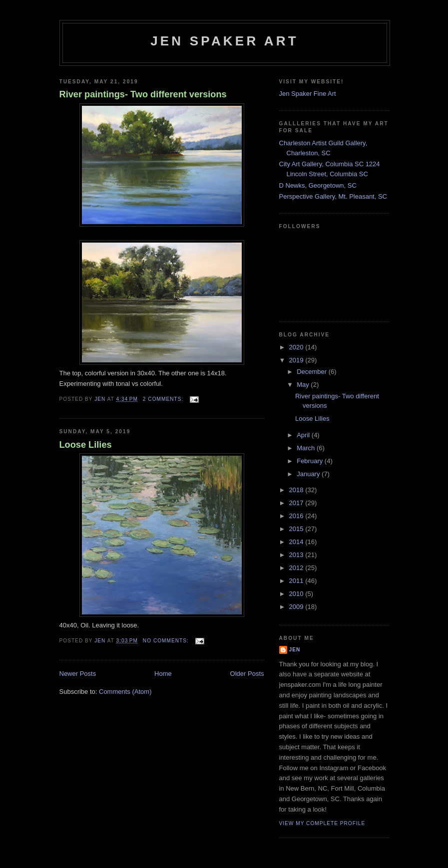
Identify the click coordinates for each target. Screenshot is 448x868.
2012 (297, 568)
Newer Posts (78, 674)
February (311, 461)
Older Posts (247, 674)
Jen (295, 650)
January (309, 474)
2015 (297, 529)
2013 (297, 555)
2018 (297, 490)
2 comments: (164, 399)
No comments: (167, 641)
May (304, 385)
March (307, 448)
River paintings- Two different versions (143, 94)
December (313, 372)
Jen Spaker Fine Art (308, 94)
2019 (297, 360)
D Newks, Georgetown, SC (318, 185)
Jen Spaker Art (224, 41)
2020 (297, 347)
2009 (297, 607)
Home (163, 674)
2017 (297, 503)
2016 (297, 516)
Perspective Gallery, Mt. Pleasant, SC (333, 196)
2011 (297, 581)
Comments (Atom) (125, 692)
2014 (297, 542)
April (304, 435)
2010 (297, 594)
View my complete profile (322, 823)
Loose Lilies (86, 445)
